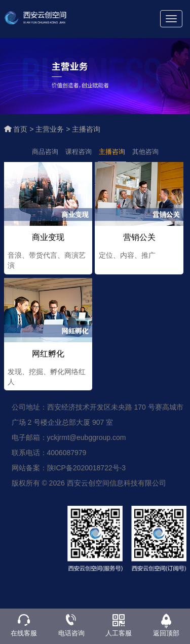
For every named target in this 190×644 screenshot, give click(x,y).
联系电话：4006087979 (49, 454)
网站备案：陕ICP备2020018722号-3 (69, 469)
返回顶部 (166, 633)
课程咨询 (79, 152)
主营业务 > (54, 129)
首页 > (24, 129)
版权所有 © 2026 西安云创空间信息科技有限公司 (89, 485)
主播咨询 (86, 129)
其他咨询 (145, 152)
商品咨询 (45, 152)
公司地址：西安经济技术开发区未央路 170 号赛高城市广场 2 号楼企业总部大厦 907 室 (98, 416)
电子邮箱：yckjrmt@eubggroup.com (69, 439)
